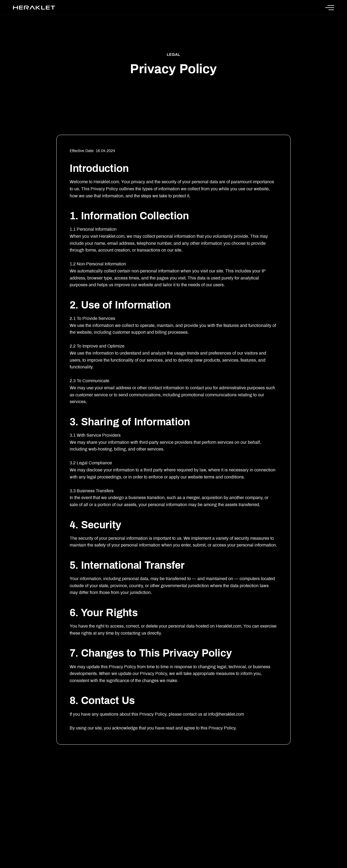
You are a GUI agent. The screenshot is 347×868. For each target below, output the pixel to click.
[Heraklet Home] (34, 8)
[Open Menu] (330, 8)
